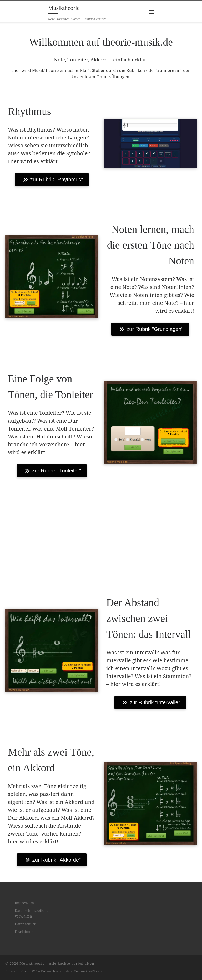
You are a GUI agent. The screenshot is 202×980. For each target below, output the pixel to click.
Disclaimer (24, 932)
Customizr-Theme (88, 971)
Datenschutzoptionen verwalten (33, 913)
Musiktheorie (32, 963)
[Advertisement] (101, 534)
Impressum (24, 903)
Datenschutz (25, 924)
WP (34, 971)
